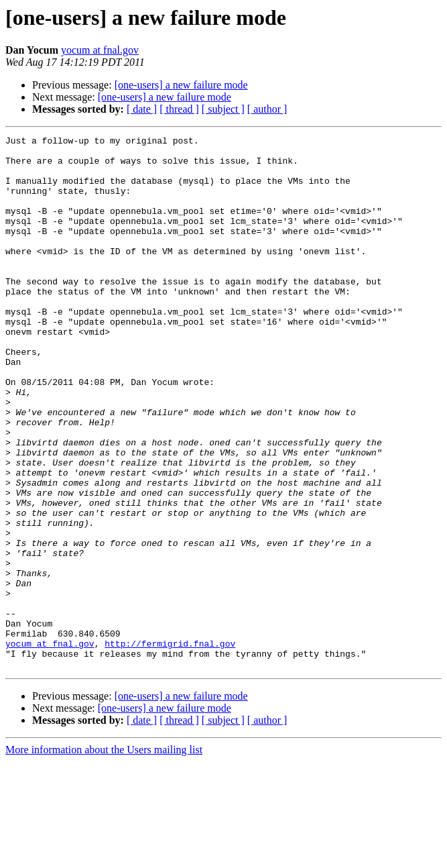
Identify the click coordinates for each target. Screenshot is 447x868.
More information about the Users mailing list (104, 856)
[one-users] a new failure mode (181, 85)
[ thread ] (179, 109)
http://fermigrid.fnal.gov (170, 746)
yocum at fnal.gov (100, 50)
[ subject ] (223, 109)
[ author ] (267, 109)
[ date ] (142, 109)
